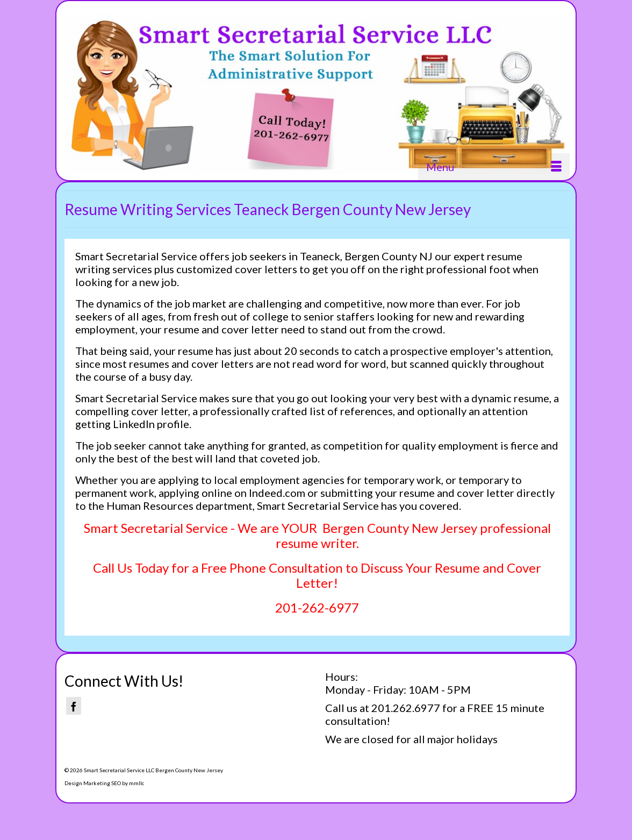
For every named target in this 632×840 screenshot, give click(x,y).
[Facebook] (74, 706)
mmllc (137, 783)
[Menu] (494, 167)
